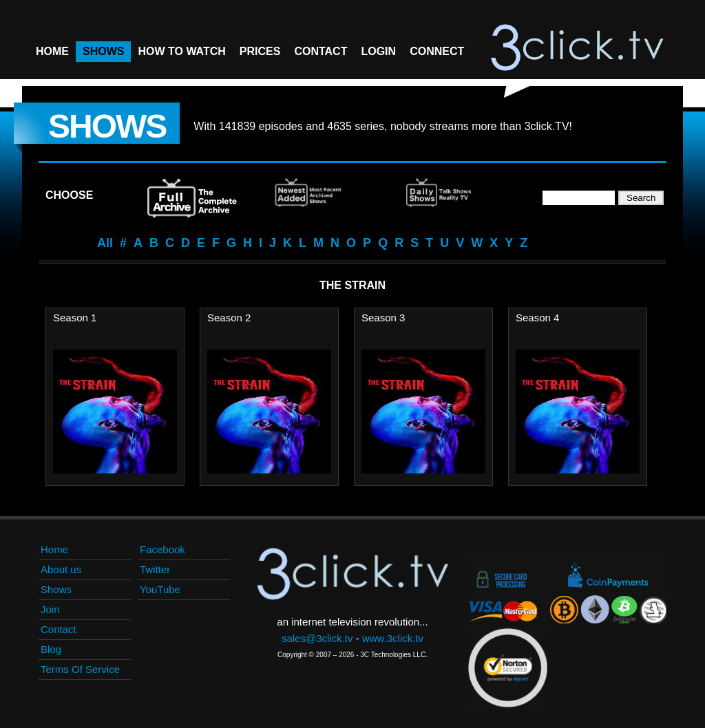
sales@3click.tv (317, 638)
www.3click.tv (393, 638)
